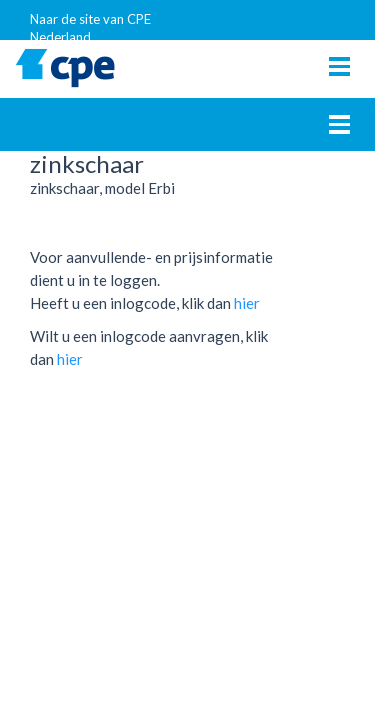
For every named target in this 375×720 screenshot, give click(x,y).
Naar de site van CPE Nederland (90, 25)
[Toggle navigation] (339, 66)
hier (247, 303)
